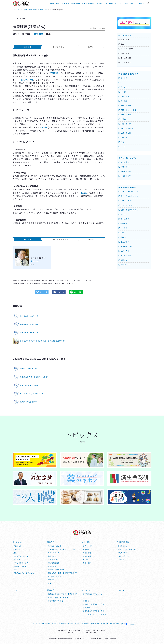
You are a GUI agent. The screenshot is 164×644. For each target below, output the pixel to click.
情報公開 (51, 580)
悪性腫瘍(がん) (126, 246)
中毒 (121, 233)
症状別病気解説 (88, 3)
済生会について (19, 542)
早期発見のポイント (60, 47)
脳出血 (84, 193)
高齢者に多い (125, 171)
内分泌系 (123, 138)
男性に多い (124, 162)
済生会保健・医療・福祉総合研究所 (62, 573)
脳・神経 (123, 78)
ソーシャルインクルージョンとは (62, 549)
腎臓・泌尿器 (125, 115)
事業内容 (66, 3)
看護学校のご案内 (56, 601)
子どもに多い (125, 176)
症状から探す (125, 35)
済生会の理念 (54, 3)
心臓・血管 (124, 96)
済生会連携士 (53, 556)
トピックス (119, 3)
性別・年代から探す (128, 158)
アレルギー (124, 228)
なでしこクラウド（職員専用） (112, 624)
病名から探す (123, 553)
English (141, 3)
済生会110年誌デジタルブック (25, 573)
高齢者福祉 (87, 553)
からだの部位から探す (128, 74)
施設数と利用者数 (55, 546)
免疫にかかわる (126, 201)
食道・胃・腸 (125, 105)
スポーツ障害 (125, 255)
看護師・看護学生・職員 (58, 597)
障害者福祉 (87, 556)
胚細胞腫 (54, 73)
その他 (85, 559)
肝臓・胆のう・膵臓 (127, 110)
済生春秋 (86, 601)
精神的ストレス (126, 265)
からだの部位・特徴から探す (128, 549)
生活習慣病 (124, 242)
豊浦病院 (39, 34)
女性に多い (124, 167)
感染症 (122, 237)
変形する (123, 260)
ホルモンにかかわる (127, 205)
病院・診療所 (88, 546)
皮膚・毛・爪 (125, 124)
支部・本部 (87, 563)
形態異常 (123, 223)
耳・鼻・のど (125, 87)
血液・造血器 (125, 133)
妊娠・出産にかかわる (128, 210)
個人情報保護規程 (45, 624)
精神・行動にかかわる (128, 196)
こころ (122, 147)
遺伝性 (122, 214)
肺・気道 (123, 101)
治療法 (91, 47)
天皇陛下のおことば (21, 556)
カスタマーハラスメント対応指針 (79, 624)
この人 (85, 597)
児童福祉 (86, 549)
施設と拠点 (76, 3)
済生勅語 (17, 559)
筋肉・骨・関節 (126, 128)
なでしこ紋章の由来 (21, 563)
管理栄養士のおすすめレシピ (94, 611)
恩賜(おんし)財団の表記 (22, 566)
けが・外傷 (124, 251)
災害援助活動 (53, 559)
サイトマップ (33, 624)
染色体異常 (124, 219)
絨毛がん (44, 127)
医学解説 (28, 47)
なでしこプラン (54, 553)
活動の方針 (18, 546)
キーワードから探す (128, 187)
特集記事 (121, 559)
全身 (121, 142)
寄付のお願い (130, 3)
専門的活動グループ (55, 576)
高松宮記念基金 (54, 563)
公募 (50, 583)
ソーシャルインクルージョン (95, 614)
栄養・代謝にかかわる (128, 191)
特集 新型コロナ (89, 607)
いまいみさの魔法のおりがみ (94, 604)
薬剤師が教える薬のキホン (93, 594)
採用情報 (109, 3)
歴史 (15, 553)
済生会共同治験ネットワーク (60, 570)
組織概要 (17, 549)
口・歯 (122, 92)
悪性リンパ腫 (27, 80)
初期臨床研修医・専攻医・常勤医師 (62, 594)
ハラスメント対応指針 (59, 624)
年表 (15, 570)
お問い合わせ (95, 624)
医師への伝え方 (123, 556)
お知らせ (100, 3)
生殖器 (122, 119)
